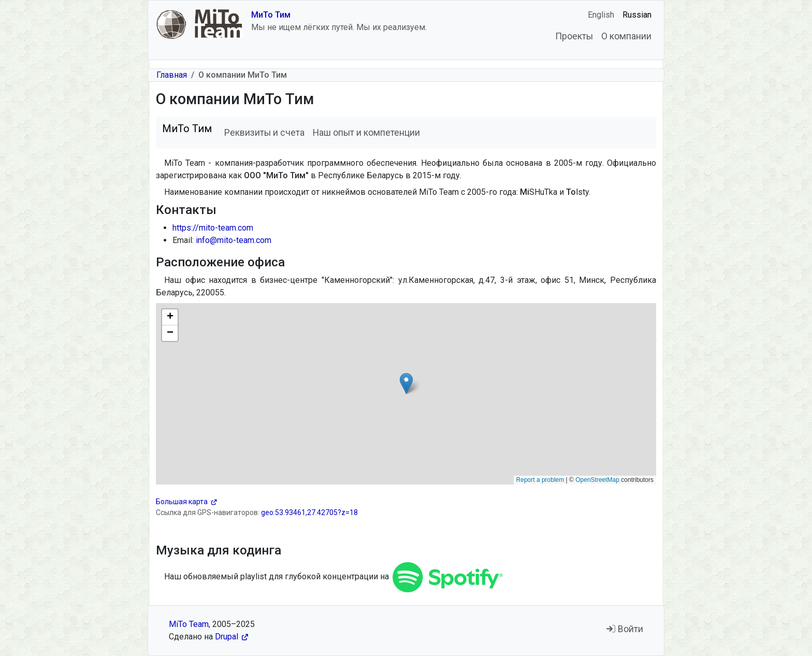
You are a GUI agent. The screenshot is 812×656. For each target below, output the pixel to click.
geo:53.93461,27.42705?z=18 (309, 512)
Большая (186, 502)
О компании (626, 36)
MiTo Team (189, 624)
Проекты (574, 36)
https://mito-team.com (213, 228)
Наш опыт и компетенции (366, 133)
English (601, 15)
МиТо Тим (271, 15)
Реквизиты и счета (264, 133)
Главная (172, 75)
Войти (625, 629)
